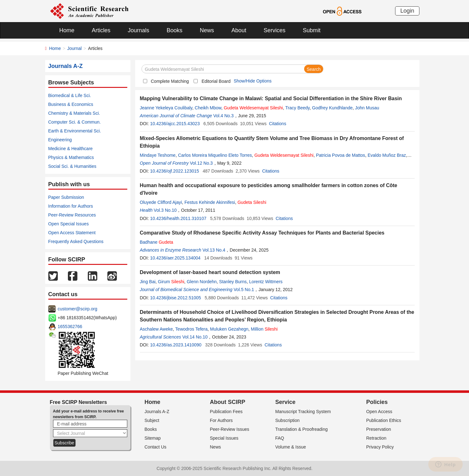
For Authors (221, 420)
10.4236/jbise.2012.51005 (175, 298)
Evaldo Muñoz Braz (387, 155)
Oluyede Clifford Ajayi (161, 202)
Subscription (288, 420)
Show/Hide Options (253, 81)
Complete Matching (170, 81)
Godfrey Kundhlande (332, 108)
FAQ (280, 438)
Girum (171, 282)
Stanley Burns (233, 282)
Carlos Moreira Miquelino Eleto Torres (215, 155)
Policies (377, 402)
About (239, 30)
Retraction (376, 438)
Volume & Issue (291, 447)
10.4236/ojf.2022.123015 (174, 171)
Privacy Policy (380, 447)
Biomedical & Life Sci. (70, 95)
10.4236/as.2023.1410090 (176, 345)
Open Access (379, 412)
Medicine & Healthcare (71, 149)
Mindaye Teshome (158, 155)
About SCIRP (228, 402)
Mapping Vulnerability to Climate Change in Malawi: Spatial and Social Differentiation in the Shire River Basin (271, 98)
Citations (278, 124)
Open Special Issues (69, 224)
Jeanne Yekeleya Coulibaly (166, 108)
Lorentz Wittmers (266, 282)
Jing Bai (148, 282)
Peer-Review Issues (230, 429)
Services (275, 30)
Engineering (60, 140)
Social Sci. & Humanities (72, 166)
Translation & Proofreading (302, 429)
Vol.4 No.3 (223, 116)
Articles (101, 30)
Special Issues (224, 438)
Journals (139, 30)
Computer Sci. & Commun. (75, 122)
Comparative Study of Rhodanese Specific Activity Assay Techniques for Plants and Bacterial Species (262, 233)
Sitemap (153, 438)
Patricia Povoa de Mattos (340, 155)
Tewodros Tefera (191, 329)
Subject (152, 420)
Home (67, 30)
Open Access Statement (72, 233)
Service (286, 402)
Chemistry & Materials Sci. (74, 113)
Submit (312, 30)
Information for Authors (71, 206)
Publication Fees (226, 412)
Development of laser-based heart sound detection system (210, 272)
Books (175, 30)
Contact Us (156, 447)
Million (264, 329)
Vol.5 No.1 (244, 290)
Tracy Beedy (297, 108)
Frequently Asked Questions (76, 241)
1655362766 (70, 326)
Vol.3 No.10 (165, 210)
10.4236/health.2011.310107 (178, 218)
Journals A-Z (157, 412)
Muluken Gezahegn (229, 329)
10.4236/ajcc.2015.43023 (175, 124)
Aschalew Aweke (156, 329)
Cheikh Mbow (208, 108)
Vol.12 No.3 (201, 163)
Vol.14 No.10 (195, 337)
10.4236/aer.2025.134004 (175, 258)
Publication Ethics (384, 420)
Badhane (157, 242)
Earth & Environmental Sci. (75, 131)
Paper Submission (66, 197)
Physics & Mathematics (71, 157)
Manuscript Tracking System (303, 412)
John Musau (367, 108)
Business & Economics (71, 104)
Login (407, 11)
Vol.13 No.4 (214, 250)
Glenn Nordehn (202, 282)
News (207, 30)
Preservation (379, 429)
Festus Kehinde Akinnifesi (210, 202)
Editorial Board (216, 81)
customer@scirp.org (78, 309)
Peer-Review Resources (72, 215)
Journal (75, 48)
